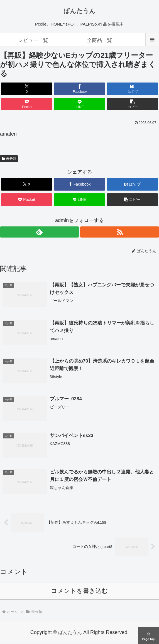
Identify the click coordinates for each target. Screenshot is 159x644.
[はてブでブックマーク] (133, 89)
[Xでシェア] (27, 89)
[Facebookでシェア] (80, 89)
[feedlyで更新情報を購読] (39, 232)
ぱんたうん (79, 11)
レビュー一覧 (33, 40)
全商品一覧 (99, 40)
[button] (133, 104)
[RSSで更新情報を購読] (120, 232)
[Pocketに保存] (27, 104)
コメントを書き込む (79, 592)
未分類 (9, 159)
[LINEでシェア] (80, 104)
